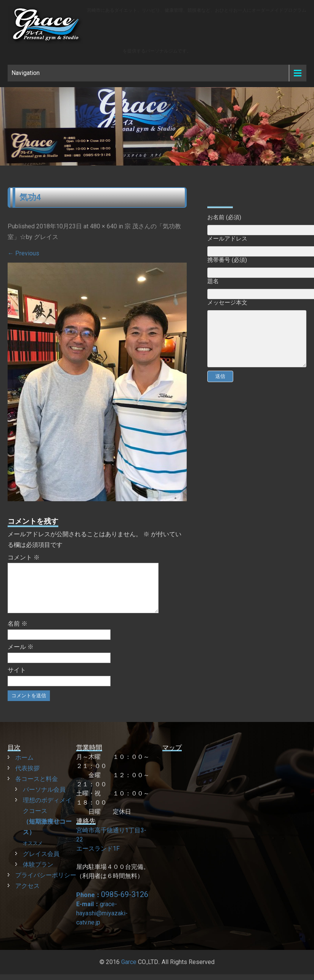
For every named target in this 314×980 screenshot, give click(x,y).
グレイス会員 (41, 863)
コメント (24, 557)
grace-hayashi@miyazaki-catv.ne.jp (102, 922)
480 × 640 (103, 226)
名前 (18, 633)
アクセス (27, 895)
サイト (17, 679)
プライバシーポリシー (46, 884)
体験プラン (38, 874)
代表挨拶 (27, 777)
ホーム (24, 767)
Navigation (26, 73)
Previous (23, 253)
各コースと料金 (37, 788)
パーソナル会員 (44, 799)
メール (21, 656)
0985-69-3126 (125, 904)
